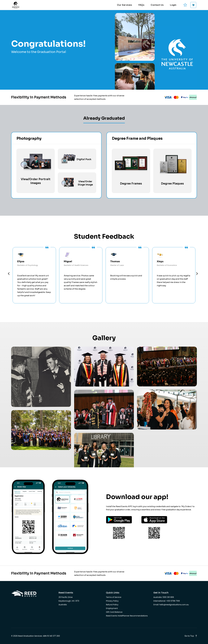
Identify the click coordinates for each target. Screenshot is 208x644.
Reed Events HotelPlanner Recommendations (127, 616)
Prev (9, 274)
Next (197, 274)
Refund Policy (112, 605)
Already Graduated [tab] (104, 118)
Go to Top (189, 636)
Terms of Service (114, 597)
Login (173, 5)
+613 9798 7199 (173, 601)
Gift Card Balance (114, 612)
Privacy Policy (112, 601)
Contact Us (157, 5)
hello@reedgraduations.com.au (174, 605)
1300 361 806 (168, 597)
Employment (112, 608)
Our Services (124, 5)
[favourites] (185, 5)
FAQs (141, 5)
